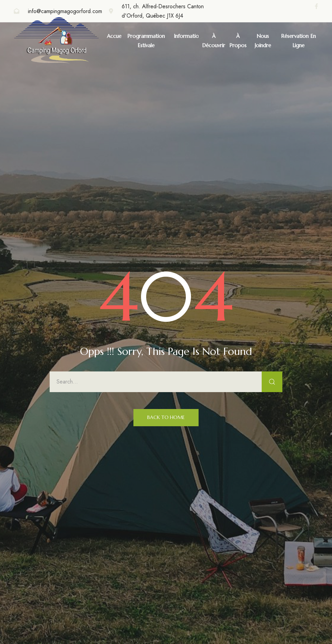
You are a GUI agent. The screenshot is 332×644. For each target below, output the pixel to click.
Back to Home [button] (166, 417)
